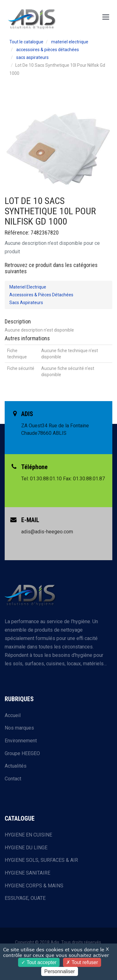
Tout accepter (39, 962)
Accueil (13, 715)
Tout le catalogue (26, 42)
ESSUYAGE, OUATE (25, 898)
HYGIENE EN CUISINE (28, 835)
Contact (13, 779)
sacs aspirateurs (32, 57)
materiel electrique (70, 42)
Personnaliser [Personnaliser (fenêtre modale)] (60, 971)
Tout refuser (82, 962)
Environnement (21, 741)
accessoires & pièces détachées (48, 50)
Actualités (16, 766)
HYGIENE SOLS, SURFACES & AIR (41, 860)
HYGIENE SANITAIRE (27, 873)
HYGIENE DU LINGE (26, 848)
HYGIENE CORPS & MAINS (34, 886)
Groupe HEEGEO (22, 753)
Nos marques (19, 728)
